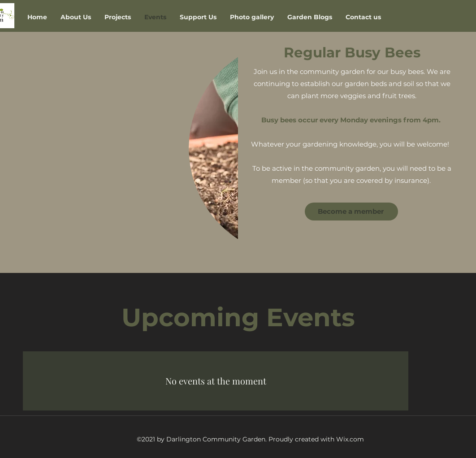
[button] (118, 17)
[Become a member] (351, 212)
